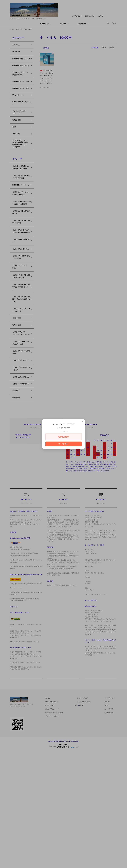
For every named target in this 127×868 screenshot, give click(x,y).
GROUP (63, 24)
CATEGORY (44, 24)
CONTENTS (82, 24)
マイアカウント (77, 16)
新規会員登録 (90, 16)
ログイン (101, 16)
